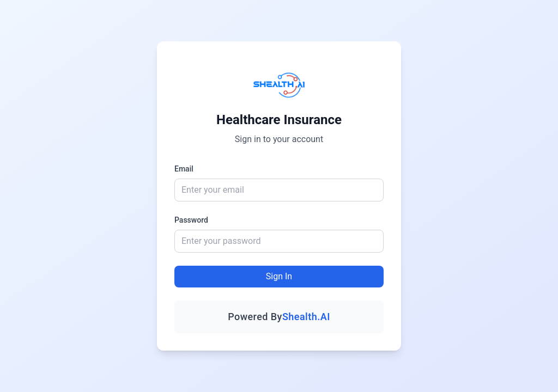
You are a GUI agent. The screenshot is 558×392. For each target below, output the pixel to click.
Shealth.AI (306, 317)
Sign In (279, 276)
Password (191, 220)
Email (184, 169)
